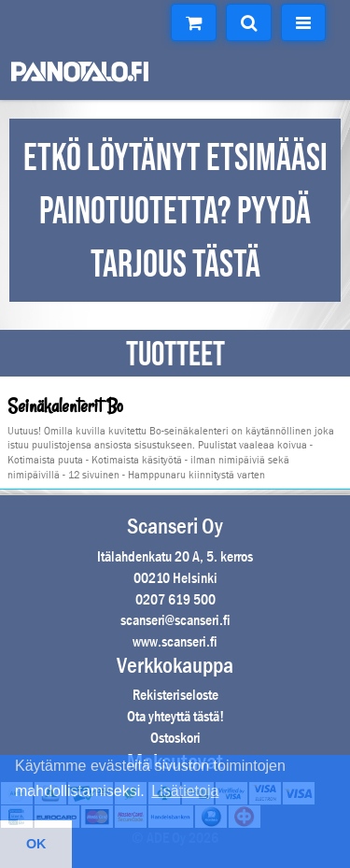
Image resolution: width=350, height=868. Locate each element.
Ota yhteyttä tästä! (175, 716)
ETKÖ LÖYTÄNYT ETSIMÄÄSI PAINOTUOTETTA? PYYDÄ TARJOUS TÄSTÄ (175, 212)
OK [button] (36, 844)
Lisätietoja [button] (185, 791)
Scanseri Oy (175, 526)
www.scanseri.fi (175, 641)
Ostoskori (175, 738)
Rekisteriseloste (175, 695)
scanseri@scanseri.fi (175, 620)
